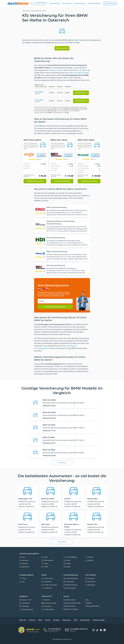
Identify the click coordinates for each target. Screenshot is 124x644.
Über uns (23, 620)
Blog (40, 620)
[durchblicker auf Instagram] (94, 630)
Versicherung (55, 3)
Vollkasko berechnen (89, 181)
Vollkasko (52, 70)
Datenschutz (85, 620)
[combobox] (55, 301)
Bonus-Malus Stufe (79, 73)
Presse (48, 620)
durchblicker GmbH (59, 639)
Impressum (67, 620)
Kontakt (56, 620)
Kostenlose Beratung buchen (55, 307)
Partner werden (99, 620)
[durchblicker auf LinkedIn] (105, 630)
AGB (76, 620)
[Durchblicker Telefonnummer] (41, 3)
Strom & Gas (67, 3)
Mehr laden (62, 463)
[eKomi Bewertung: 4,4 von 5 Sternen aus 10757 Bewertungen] (29, 630)
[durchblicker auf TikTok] (97, 630)
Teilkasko (60, 70)
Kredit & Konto (80, 3)
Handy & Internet (94, 3)
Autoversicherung (36, 11)
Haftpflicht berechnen (35, 181)
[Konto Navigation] (110, 3)
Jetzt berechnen (62, 48)
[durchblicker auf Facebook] (101, 630)
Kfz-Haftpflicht (82, 70)
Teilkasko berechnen (62, 181)
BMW (44, 11)
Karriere (32, 620)
